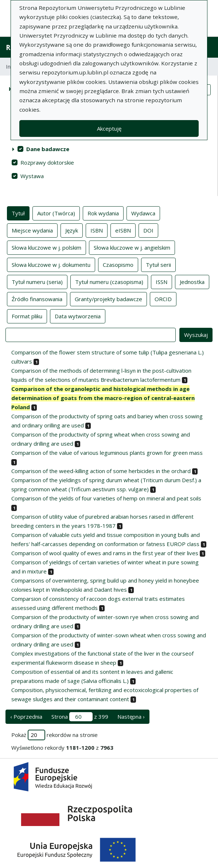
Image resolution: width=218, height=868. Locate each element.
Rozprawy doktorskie (47, 162)
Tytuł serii (158, 264)
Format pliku (27, 316)
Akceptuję (109, 128)
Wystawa (32, 176)
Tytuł (18, 213)
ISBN (97, 230)
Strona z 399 (80, 717)
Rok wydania (103, 213)
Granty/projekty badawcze (108, 299)
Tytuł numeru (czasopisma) (109, 281)
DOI (148, 230)
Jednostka (192, 281)
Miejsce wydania (32, 230)
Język (72, 230)
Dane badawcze (48, 149)
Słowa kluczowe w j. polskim (46, 247)
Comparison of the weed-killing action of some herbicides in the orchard (101, 471)
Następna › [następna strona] (131, 717)
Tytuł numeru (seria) (37, 281)
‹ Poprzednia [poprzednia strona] (26, 717)
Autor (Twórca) (56, 213)
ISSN (161, 281)
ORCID (163, 299)
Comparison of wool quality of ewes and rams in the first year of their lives (105, 553)
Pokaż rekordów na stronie (54, 735)
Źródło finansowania (37, 299)
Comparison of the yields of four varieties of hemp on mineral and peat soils (106, 498)
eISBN (123, 230)
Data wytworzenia (78, 316)
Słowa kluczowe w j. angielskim (132, 247)
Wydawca (143, 213)
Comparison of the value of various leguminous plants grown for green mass (107, 453)
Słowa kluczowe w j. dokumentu (51, 264)
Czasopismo (118, 264)
